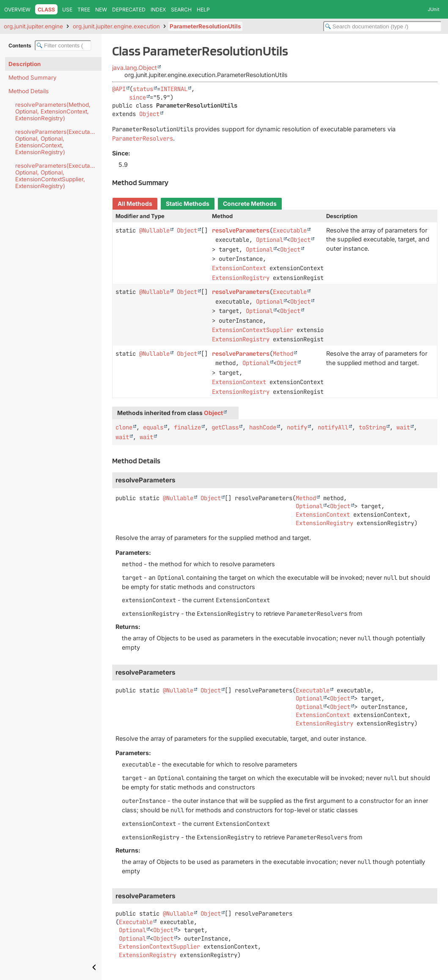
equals (153, 427)
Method (283, 354)
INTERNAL (174, 89)
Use (67, 10)
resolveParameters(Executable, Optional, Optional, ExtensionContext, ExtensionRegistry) (58, 142)
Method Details (29, 91)
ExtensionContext (239, 268)
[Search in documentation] (382, 26)
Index (158, 10)
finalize (187, 427)
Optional (269, 240)
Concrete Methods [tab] (250, 204)
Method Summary (33, 78)
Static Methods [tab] (188, 204)
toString (372, 427)
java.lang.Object (135, 68)
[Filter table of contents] (63, 46)
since (137, 97)
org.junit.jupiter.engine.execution (116, 26)
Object (149, 114)
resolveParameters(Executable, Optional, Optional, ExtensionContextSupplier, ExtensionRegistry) (58, 176)
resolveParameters (241, 230)
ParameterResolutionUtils (205, 26)
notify (297, 427)
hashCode (263, 427)
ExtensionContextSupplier (253, 330)
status (143, 89)
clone (124, 427)
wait (403, 427)
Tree (84, 10)
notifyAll (333, 427)
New (101, 10)
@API (119, 89)
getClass (225, 427)
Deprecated (129, 10)
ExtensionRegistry (241, 278)
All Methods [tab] (135, 204)
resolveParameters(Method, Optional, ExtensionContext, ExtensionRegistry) (53, 111)
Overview (17, 10)
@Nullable (154, 230)
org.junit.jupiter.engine (33, 26)
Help (203, 10)
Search (181, 10)
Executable (290, 230)
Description (25, 64)
